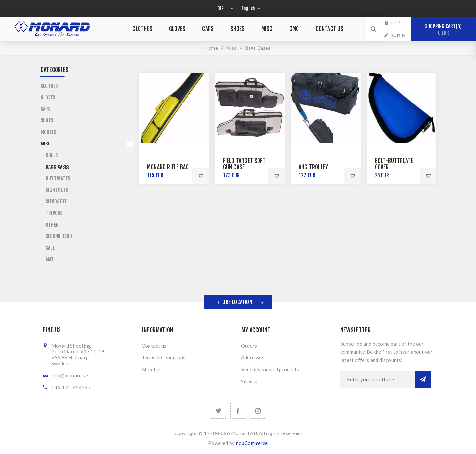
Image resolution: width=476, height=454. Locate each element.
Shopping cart (443, 30)
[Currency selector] (224, 8)
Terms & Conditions (164, 357)
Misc (45, 144)
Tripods (54, 213)
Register (398, 35)
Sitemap (250, 381)
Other (52, 225)
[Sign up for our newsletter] (377, 379)
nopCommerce (252, 443)
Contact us (154, 346)
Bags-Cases (58, 167)
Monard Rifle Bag (168, 167)
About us (152, 369)
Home (212, 48)
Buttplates (58, 178)
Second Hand (59, 236)
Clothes (49, 86)
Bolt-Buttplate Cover (394, 164)
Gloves (48, 97)
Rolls (52, 155)
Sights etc (57, 190)
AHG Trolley (313, 167)
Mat (50, 259)
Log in (396, 23)
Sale (50, 248)
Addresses (253, 357)
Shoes (47, 121)
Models (48, 132)
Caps (45, 109)
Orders (249, 346)
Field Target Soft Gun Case (244, 164)
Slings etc (57, 202)
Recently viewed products (270, 369)
